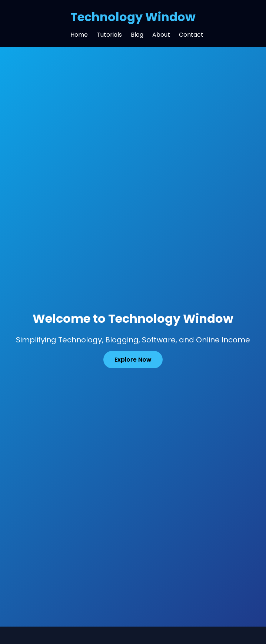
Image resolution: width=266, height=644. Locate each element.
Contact (191, 35)
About (161, 35)
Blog (137, 35)
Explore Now (133, 360)
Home (79, 35)
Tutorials (109, 35)
